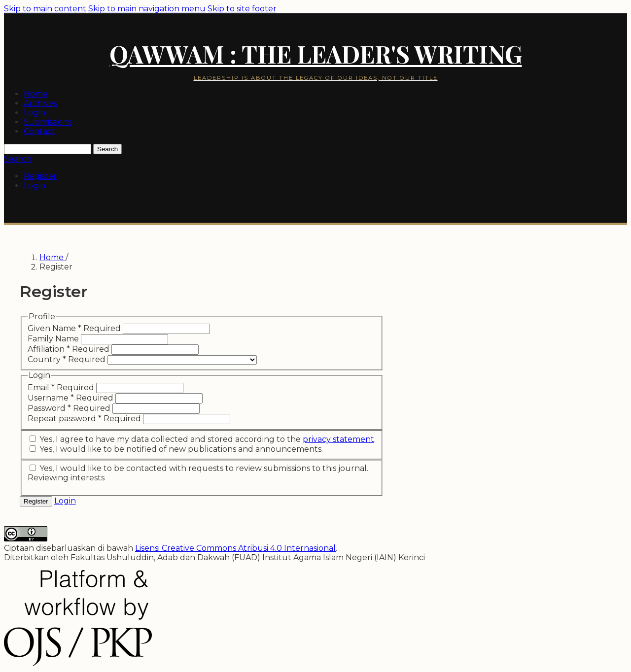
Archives (40, 103)
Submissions (48, 122)
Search (107, 149)
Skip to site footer (242, 9)
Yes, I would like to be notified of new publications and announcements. (176, 449)
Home (36, 94)
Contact (39, 131)
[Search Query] (48, 149)
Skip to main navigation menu (147, 9)
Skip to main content (45, 9)
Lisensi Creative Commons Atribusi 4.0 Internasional (235, 548)
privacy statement (338, 439)
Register (40, 176)
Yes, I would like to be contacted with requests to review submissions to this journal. (199, 468)
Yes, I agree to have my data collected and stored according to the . (203, 439)
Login (35, 113)
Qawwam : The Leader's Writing (316, 54)
